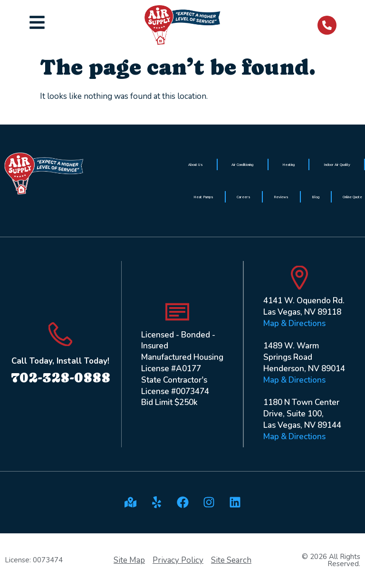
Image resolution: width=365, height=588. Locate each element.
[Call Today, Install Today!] (60, 334)
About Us (196, 164)
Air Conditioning (242, 164)
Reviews (281, 197)
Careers (244, 197)
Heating (288, 164)
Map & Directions (294, 323)
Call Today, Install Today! (60, 361)
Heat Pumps (203, 197)
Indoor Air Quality (337, 164)
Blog (316, 197)
